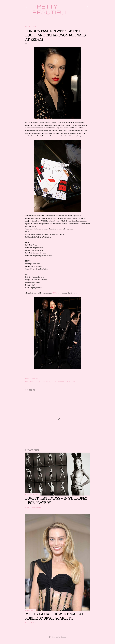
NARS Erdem (71, 382)
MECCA (55, 293)
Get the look (34, 382)
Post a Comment (37, 507)
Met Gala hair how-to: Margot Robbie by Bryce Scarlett (55, 616)
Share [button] (27, 379)
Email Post (34, 379)
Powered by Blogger (58, 637)
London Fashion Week (58, 382)
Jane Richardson (45, 382)
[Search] (88, 6)
